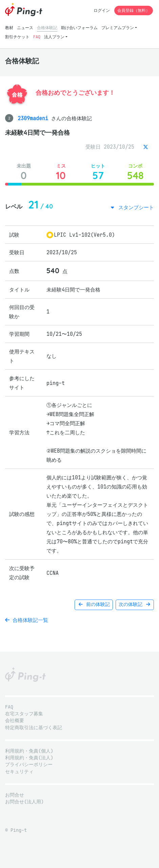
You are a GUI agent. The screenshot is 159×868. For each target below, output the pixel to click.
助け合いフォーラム (79, 28)
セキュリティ (19, 772)
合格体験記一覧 (27, 620)
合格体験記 (47, 28)
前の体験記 (94, 604)
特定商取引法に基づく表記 (34, 728)
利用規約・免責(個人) (29, 751)
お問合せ (15, 795)
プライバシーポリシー (29, 765)
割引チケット (17, 37)
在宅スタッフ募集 (24, 714)
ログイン (102, 10)
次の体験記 (135, 604)
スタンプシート (135, 207)
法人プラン (54, 37)
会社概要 (15, 721)
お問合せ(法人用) (24, 802)
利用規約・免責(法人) (29, 758)
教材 (9, 28)
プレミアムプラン (118, 28)
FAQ (37, 37)
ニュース (25, 28)
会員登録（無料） (134, 10)
